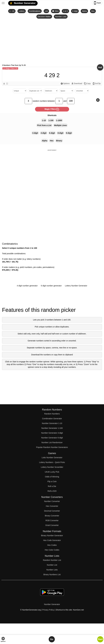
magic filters (52, 109)
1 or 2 (65, 11)
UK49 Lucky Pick (52, 472)
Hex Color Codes (52, 550)
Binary (59, 141)
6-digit (52, 133)
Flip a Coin (52, 481)
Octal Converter (52, 525)
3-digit (35, 133)
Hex (93, 11)
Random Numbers (52, 414)
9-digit (69, 133)
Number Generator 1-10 (52, 423)
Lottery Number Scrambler (52, 467)
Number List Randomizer (52, 442)
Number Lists (61, 17)
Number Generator (22, 3)
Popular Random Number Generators (52, 447)
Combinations (35, 11)
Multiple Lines (60, 125)
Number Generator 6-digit (52, 438)
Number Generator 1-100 (52, 428)
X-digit (75, 11)
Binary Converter (52, 516)
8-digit (60, 133)
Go (52, 639)
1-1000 (59, 120)
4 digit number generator (27, 286)
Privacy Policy (48, 610)
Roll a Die (52, 486)
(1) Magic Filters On (10, 68)
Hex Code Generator (52, 540)
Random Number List (52, 560)
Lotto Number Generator (52, 458)
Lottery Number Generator (76, 286)
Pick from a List (44, 125)
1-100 (51, 120)
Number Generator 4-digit (52, 433)
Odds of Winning (52, 477)
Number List (52, 565)
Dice (55, 11)
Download (77, 84)
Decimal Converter (52, 511)
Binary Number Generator (52, 536)
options (3, 639)
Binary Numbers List (52, 574)
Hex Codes (52, 545)
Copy (87, 84)
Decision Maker (44, 17)
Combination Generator (52, 419)
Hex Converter (52, 506)
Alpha (84, 11)
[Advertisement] (52, 41)
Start (100, 639)
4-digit (44, 133)
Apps (97, 3)
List (46, 11)
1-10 (44, 120)
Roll (100, 67)
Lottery (22, 11)
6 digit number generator (51, 286)
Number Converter (52, 501)
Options (65, 84)
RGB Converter (52, 520)
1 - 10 (12, 11)
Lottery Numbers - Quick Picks (52, 462)
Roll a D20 (52, 491)
